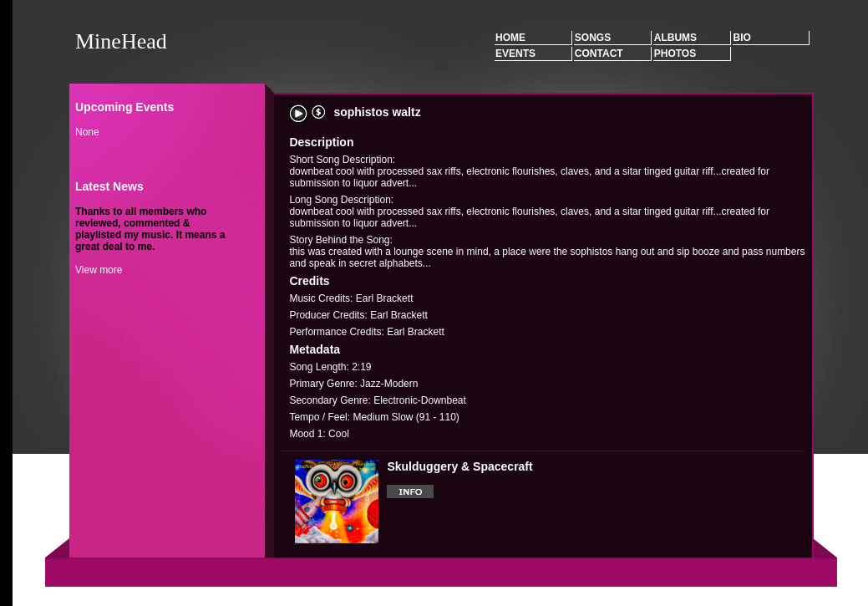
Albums (675, 38)
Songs (593, 38)
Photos (675, 53)
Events (515, 53)
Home (510, 38)
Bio (742, 38)
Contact (599, 53)
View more (99, 270)
